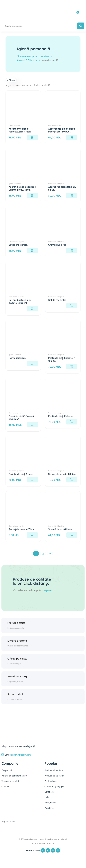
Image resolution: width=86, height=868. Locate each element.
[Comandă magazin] (53, 85)
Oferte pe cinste (17, 662)
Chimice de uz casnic (16, 297)
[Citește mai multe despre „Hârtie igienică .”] (32, 364)
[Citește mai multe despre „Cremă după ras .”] (72, 251)
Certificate (49, 796)
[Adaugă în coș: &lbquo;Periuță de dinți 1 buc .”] (32, 480)
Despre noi (7, 774)
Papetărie (49, 812)
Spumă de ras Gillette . (61, 533)
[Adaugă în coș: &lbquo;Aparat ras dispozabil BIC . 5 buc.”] (72, 196)
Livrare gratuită (17, 644)
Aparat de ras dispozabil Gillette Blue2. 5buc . (22, 188)
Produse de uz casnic (54, 780)
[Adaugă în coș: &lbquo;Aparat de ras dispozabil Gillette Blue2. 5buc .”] (32, 196)
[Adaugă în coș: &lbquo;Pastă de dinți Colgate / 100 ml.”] (72, 367)
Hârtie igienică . (17, 358)
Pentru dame (51, 785)
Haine (47, 801)
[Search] (81, 26)
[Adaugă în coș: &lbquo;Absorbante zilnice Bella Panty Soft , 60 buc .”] (72, 137)
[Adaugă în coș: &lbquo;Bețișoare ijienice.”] (32, 251)
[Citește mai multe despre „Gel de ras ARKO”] (72, 306)
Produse (45, 56)
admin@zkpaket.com (21, 758)
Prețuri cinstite (16, 626)
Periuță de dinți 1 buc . (21, 474)
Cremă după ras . (58, 245)
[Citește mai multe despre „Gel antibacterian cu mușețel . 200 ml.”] (32, 309)
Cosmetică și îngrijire (27, 60)
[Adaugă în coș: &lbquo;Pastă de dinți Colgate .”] (72, 422)
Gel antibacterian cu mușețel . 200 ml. (20, 302)
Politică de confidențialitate (14, 779)
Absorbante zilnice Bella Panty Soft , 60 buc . (62, 130)
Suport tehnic (16, 698)
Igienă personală (15, 125)
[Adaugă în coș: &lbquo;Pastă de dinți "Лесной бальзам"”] (32, 425)
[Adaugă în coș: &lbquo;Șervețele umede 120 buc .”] (72, 483)
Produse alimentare (54, 774)
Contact (5, 790)
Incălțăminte (50, 807)
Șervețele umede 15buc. (22, 533)
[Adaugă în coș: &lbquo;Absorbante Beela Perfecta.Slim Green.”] (32, 137)
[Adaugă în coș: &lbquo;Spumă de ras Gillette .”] (72, 538)
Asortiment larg (17, 680)
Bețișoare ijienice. (18, 245)
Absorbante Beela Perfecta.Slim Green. (20, 130)
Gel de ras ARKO (57, 300)
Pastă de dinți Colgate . (61, 416)
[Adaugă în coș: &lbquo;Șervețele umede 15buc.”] (32, 538)
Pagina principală (27, 56)
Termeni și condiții (10, 785)
